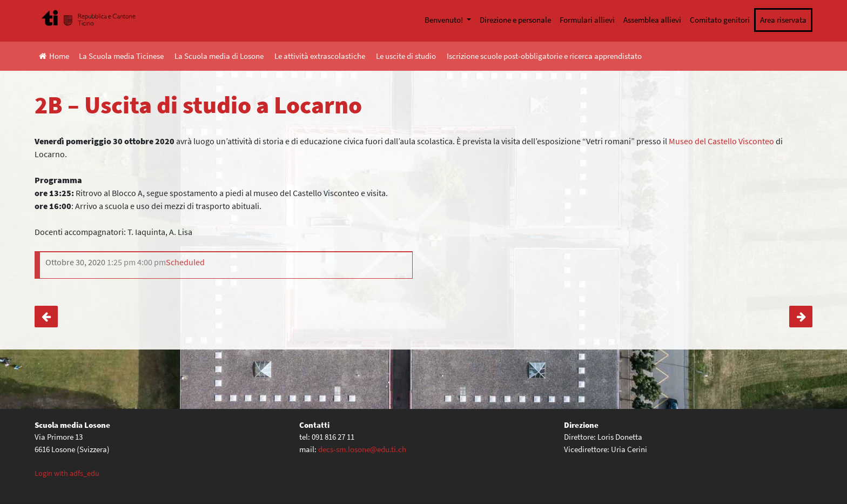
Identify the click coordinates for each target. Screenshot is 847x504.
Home (54, 56)
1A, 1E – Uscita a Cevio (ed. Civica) (46, 317)
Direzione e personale (515, 20)
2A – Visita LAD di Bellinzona (801, 317)
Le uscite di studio (406, 56)
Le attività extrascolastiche (320, 56)
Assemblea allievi (652, 20)
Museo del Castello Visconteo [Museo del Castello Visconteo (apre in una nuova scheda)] (721, 141)
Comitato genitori (720, 20)
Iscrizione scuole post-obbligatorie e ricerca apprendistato (544, 56)
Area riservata (783, 20)
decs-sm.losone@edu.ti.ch (362, 449)
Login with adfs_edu (67, 473)
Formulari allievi (587, 20)
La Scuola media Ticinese (121, 56)
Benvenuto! (445, 20)
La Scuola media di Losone (219, 56)
